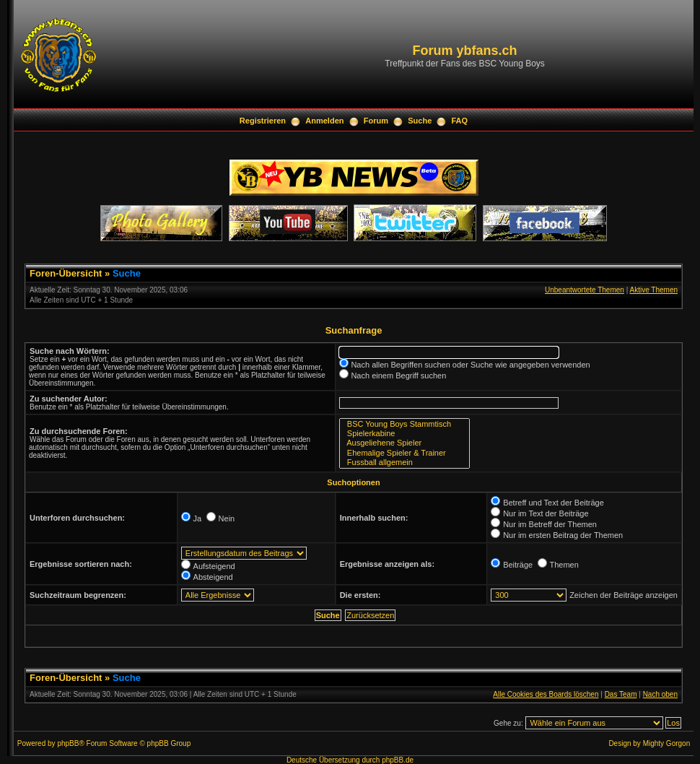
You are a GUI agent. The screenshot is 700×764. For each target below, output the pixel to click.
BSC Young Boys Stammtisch (404, 424)
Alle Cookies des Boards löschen (546, 694)
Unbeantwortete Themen (585, 290)
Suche (420, 121)
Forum (376, 121)
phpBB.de (398, 760)
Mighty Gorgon (667, 743)
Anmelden (324, 121)
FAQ (460, 121)
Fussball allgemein (404, 463)
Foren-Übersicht (66, 273)
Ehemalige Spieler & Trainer (404, 453)
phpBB (68, 743)
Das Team (621, 694)
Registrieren (263, 121)
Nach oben (660, 694)
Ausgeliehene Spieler (404, 443)
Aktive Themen (653, 290)
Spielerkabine (404, 434)
